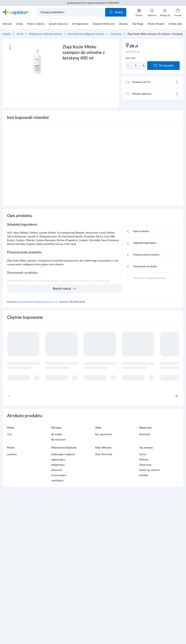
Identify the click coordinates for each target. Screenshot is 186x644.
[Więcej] (177, 82)
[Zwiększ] (144, 66)
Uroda (20, 34)
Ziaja (10, 434)
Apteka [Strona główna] (7, 34)
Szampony (116, 34)
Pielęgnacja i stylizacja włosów (46, 34)
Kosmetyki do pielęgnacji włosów (86, 34)
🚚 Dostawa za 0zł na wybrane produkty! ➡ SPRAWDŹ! (93, 3)
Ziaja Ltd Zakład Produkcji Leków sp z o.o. (38, 302)
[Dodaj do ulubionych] (177, 46)
